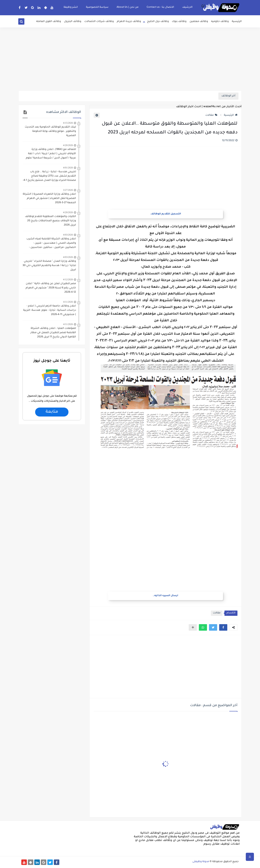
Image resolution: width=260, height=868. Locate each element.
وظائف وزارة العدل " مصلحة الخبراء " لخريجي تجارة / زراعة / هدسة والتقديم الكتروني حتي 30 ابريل (49, 266)
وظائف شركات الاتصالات (99, 22)
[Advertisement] (130, 59)
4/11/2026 (68, 302)
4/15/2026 (68, 123)
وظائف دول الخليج (158, 22)
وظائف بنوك (179, 22)
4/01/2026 (68, 168)
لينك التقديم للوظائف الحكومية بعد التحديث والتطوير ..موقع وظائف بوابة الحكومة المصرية (50, 131)
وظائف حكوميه (220, 22)
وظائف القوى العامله (49, 22)
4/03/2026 (68, 235)
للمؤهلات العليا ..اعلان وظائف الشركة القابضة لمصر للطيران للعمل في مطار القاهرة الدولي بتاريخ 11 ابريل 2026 (53, 333)
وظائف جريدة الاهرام (129, 22)
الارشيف (187, 7)
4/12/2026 (68, 279)
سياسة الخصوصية (97, 7)
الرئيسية (237, 22)
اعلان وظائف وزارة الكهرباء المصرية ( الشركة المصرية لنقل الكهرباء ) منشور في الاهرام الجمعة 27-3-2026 (49, 198)
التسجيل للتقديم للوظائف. (166, 214)
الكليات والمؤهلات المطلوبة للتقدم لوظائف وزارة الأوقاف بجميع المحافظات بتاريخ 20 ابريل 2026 (50, 221)
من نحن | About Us (128, 7)
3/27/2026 (68, 190)
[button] (223, 627)
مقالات (211, 115)
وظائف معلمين (199, 22)
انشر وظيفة (71, 7)
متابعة (52, 412)
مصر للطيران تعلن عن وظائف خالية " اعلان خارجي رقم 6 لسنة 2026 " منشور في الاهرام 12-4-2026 (51, 288)
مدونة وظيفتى (201, 862)
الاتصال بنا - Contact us (160, 7)
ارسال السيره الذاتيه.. (165, 596)
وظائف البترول (73, 22)
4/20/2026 (68, 145)
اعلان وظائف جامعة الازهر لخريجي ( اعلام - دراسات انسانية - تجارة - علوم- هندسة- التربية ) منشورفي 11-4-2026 (50, 310)
